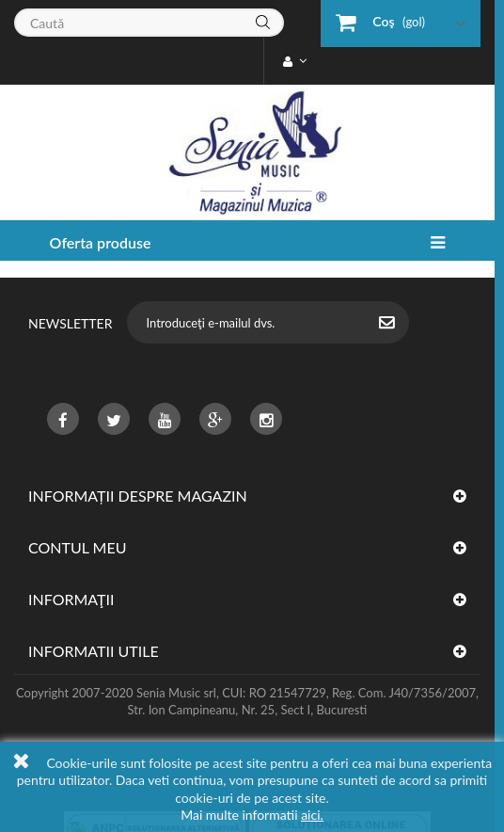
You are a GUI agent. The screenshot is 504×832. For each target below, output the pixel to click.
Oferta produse (101, 205)
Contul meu (77, 510)
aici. (312, 815)
